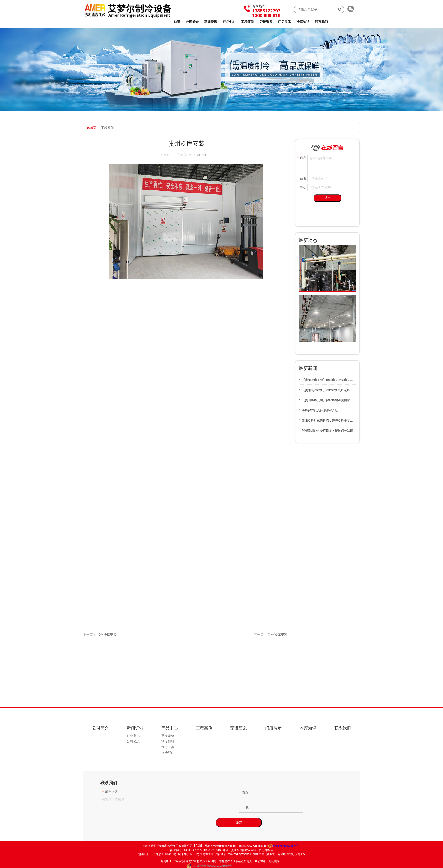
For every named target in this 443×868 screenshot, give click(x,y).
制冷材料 (168, 741)
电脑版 (282, 854)
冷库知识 (303, 22)
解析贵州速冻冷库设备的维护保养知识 (326, 429)
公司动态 (133, 741)
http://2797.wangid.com (254, 846)
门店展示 (284, 22)
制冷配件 (168, 753)
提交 (327, 198)
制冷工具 (168, 747)
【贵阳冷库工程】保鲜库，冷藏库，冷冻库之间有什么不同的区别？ (327, 378)
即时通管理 (207, 854)
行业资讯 (133, 735)
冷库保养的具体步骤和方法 (318, 409)
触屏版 (271, 854)
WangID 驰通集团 (253, 854)
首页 (177, 22)
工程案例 (248, 22)
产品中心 (229, 22)
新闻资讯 (211, 22)
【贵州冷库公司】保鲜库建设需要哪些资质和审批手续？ (327, 399)
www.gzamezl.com (224, 846)
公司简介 (192, 22)
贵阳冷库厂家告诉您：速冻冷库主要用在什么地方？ (327, 419)
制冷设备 (168, 735)
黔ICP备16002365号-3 (284, 846)
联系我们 (321, 22)
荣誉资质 (266, 22)
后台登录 (221, 854)
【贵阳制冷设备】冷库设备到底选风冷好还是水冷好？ (327, 388)
